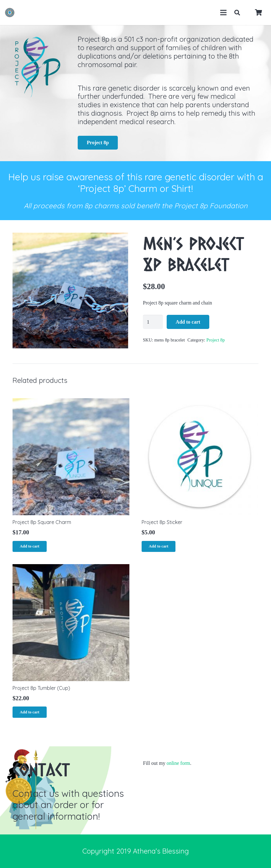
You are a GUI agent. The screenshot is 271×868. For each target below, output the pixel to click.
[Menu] (223, 13)
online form (178, 763)
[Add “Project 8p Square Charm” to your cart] (30, 547)
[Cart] (258, 13)
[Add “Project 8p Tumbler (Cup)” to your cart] (30, 712)
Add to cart (188, 322)
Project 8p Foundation (211, 206)
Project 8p (216, 340)
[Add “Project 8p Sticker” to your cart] (159, 547)
